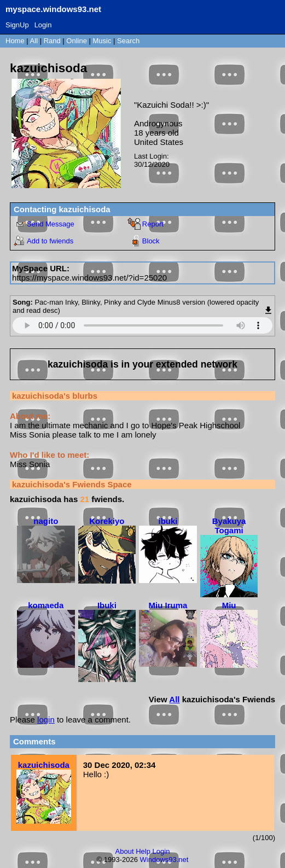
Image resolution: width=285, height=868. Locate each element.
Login (43, 25)
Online (77, 41)
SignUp (17, 25)
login (46, 720)
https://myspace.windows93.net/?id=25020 (89, 278)
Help (143, 851)
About (125, 851)
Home (15, 41)
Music (102, 41)
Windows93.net (164, 860)
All (35, 41)
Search (128, 41)
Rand (52, 41)
